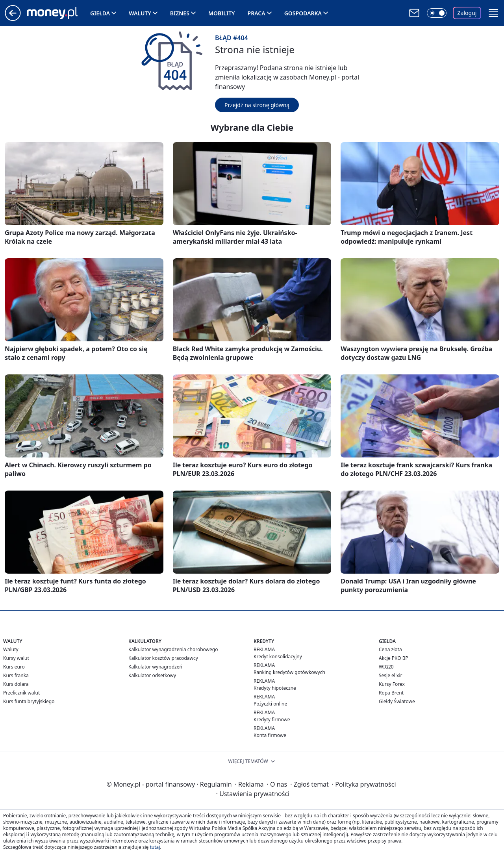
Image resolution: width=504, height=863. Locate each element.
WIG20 (386, 667)
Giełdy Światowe (397, 701)
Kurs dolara (16, 684)
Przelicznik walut (21, 693)
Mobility (222, 13)
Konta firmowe (270, 735)
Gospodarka (303, 13)
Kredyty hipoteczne (275, 688)
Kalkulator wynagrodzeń (155, 667)
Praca (257, 13)
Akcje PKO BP (394, 658)
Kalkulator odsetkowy (152, 675)
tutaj (155, 847)
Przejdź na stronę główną (257, 105)
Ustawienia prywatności (253, 794)
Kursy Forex (392, 684)
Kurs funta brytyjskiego (29, 701)
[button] (493, 13)
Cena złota (390, 649)
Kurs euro (14, 667)
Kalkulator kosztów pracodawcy (163, 658)
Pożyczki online (270, 704)
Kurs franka (16, 675)
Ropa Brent (391, 693)
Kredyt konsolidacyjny (278, 657)
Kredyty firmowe (272, 719)
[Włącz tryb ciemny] (437, 13)
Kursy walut (16, 658)
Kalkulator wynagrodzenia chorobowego (173, 649)
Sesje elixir (390, 675)
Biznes (180, 13)
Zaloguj (467, 13)
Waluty (140, 13)
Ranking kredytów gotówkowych (289, 672)
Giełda (100, 13)
